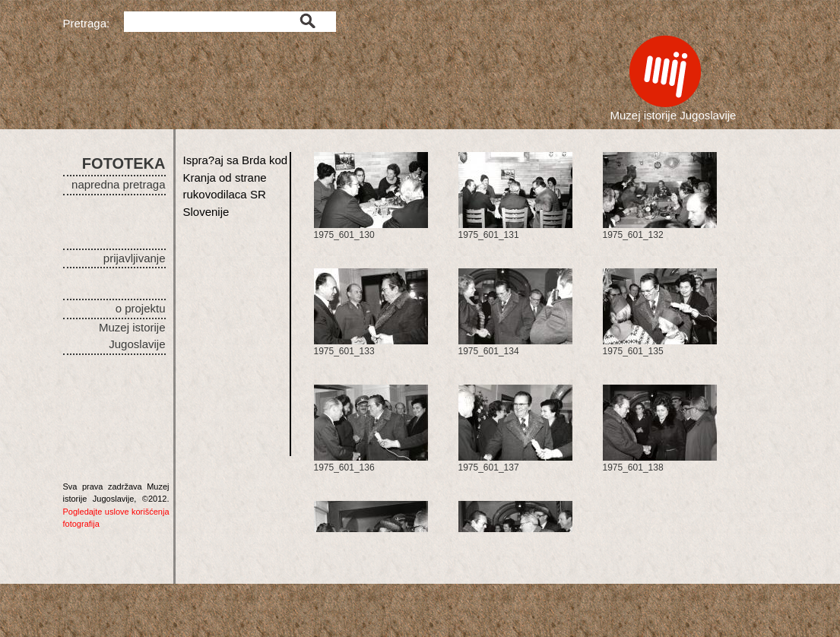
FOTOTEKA (124, 163)
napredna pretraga (118, 184)
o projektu (141, 308)
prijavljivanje (135, 258)
